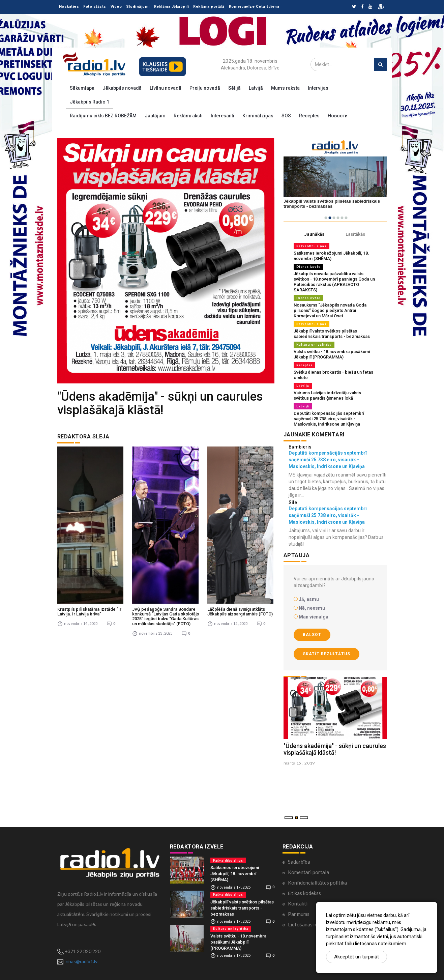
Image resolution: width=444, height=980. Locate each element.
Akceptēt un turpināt (357, 957)
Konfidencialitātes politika (317, 883)
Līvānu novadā (166, 88)
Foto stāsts (95, 7)
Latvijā (256, 88)
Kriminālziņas (258, 116)
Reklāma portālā (209, 7)
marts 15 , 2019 (299, 763)
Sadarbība (299, 862)
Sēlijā (234, 88)
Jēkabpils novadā (122, 88)
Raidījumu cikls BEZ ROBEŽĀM (103, 116)
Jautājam (155, 116)
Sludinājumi (138, 7)
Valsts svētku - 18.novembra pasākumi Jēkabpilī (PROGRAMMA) (332, 354)
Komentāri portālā (309, 872)
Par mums (299, 914)
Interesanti (223, 116)
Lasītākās (355, 234)
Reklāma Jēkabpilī (172, 7)
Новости (338, 116)
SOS (286, 116)
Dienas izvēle (308, 267)
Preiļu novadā (205, 88)
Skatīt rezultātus (327, 654)
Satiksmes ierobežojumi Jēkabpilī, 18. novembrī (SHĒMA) (235, 874)
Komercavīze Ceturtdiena (254, 7)
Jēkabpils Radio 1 (90, 102)
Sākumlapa (82, 88)
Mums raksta (285, 88)
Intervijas (318, 88)
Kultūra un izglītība (314, 344)
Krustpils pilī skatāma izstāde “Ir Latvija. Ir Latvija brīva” (89, 521)
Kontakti (298, 903)
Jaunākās (314, 234)
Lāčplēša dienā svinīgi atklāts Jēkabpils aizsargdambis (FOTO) (240, 521)
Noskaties (69, 7)
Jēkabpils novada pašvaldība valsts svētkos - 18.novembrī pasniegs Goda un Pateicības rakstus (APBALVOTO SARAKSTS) (334, 282)
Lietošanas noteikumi (312, 924)
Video (116, 7)
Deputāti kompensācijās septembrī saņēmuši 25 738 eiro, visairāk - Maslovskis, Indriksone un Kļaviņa (329, 419)
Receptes (309, 116)
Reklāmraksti (188, 116)
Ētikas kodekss (304, 893)
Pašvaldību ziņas (312, 246)
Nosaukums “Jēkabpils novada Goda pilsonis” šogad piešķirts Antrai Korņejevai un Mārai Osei (330, 310)
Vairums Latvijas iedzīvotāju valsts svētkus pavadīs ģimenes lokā (327, 395)
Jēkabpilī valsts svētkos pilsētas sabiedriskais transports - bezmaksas (332, 334)
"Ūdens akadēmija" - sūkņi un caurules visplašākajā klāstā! (335, 749)
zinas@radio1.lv (81, 961)
